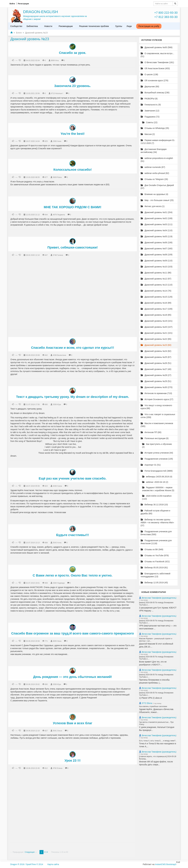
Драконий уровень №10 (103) (156, 267)
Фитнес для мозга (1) (153, 206)
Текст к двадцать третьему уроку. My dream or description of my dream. (72, 397)
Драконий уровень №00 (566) (156, 47)
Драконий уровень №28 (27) (156, 375)
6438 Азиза (57, 486)
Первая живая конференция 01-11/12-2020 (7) (158, 142)
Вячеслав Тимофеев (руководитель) (159, 598)
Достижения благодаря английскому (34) (154, 151)
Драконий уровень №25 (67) (156, 357)
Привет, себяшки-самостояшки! (73, 247)
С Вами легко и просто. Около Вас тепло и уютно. (73, 575)
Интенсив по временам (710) (156, 393)
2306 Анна (57, 141)
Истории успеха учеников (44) (157, 453)
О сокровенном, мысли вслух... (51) (157, 55)
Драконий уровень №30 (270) (156, 387)
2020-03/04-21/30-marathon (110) (157, 497)
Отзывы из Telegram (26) (154, 179)
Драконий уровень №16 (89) (156, 303)
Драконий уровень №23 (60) (156, 345)
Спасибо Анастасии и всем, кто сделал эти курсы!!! (72, 348)
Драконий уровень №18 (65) (156, 315)
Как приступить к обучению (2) (157, 446)
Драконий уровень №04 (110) (156, 230)
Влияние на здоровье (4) (154, 194)
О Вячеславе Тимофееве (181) (157, 62)
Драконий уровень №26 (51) (156, 363)
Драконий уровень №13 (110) (156, 285)
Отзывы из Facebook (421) (155, 561)
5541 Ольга (57, 731)
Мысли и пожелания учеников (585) (157, 425)
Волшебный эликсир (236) (155, 93)
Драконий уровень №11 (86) (156, 273)
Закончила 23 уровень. (73, 86)
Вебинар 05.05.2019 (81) (154, 568)
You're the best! (73, 134)
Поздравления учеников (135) (157, 459)
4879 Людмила (59, 215)
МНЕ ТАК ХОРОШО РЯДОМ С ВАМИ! (73, 207)
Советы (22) (150, 122)
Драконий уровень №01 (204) (156, 212)
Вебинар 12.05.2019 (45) (154, 583)
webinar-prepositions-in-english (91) (157, 160)
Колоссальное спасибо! (73, 170)
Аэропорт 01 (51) (151, 465)
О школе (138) (149, 74)
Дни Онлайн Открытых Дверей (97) (157, 187)
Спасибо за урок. (72, 53)
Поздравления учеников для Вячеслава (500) (156, 533)
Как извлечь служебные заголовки (153, 706)
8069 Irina (55, 60)
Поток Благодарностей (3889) (157, 471)
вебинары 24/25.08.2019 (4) (157, 477)
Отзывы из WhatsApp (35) (155, 128)
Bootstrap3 (171, 864)
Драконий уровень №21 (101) (156, 333)
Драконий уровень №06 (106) (156, 242)
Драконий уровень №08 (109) (156, 255)
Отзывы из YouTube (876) (155, 555)
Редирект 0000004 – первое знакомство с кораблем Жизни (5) (158, 489)
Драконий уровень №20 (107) (156, 327)
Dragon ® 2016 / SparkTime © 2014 (27, 864)
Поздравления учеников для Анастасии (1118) (156, 542)
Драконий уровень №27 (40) (156, 369)
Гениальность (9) (151, 105)
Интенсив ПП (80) (151, 432)
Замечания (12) (150, 111)
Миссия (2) (148, 134)
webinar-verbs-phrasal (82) (155, 173)
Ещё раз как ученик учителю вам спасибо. (72, 478)
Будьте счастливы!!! (72, 535)
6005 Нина (57, 641)
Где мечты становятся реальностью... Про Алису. (156, 723)
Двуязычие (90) (150, 87)
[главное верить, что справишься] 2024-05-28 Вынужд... (158, 758)
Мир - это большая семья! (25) (157, 200)
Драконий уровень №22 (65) (156, 339)
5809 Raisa (57, 177)
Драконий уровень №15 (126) (156, 297)
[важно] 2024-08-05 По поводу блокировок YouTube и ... (156, 604)
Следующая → (31, 852)
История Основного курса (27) (157, 399)
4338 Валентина (59, 355)
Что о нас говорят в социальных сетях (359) (158, 416)
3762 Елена (58, 768)
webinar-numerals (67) (153, 167)
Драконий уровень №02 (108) (156, 218)
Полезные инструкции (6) (155, 438)
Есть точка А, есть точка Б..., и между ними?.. (158, 741)
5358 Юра (57, 404)
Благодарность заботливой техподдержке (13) (155, 575)
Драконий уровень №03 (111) (156, 224)
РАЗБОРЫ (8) (149, 99)
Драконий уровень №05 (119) (156, 236)
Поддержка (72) (150, 117)
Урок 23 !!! (72, 761)
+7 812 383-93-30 (166, 17)
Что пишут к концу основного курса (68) (156, 407)
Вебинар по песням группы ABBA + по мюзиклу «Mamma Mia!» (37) (157, 523)
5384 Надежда (59, 583)
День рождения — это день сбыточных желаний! (73, 677)
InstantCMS (160, 864)
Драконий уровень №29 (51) (156, 381)
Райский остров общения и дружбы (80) (155, 512)
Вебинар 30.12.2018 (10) (154, 505)
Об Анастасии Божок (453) (155, 68)
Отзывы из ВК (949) (152, 549)
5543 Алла (57, 543)
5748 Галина (58, 255)
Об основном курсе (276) (154, 80)
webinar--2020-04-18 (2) (155, 482)
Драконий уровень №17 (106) (156, 309)
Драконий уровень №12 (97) (156, 279)
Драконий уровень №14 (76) (156, 291)
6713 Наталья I (57, 93)
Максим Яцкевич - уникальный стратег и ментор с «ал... (156, 640)
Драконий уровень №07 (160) (156, 249)
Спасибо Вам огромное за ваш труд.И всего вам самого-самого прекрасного (73, 633)
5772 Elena (147, 703)
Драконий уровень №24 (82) (156, 351)
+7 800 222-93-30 (166, 13)
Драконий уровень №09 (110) (156, 261)
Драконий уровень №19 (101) (156, 321)
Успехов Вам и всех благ (73, 723)
